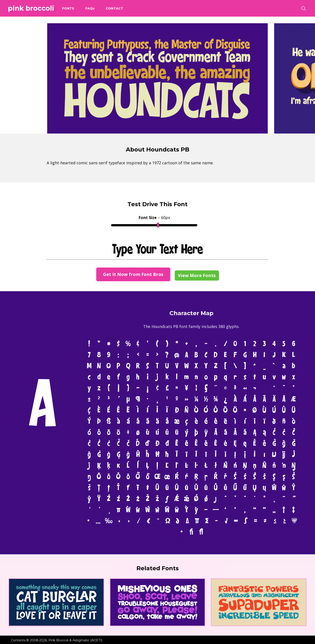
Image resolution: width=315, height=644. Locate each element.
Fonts (68, 8)
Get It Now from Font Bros (133, 274)
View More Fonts (197, 275)
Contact (114, 8)
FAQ (90, 8)
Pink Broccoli (31, 8)
